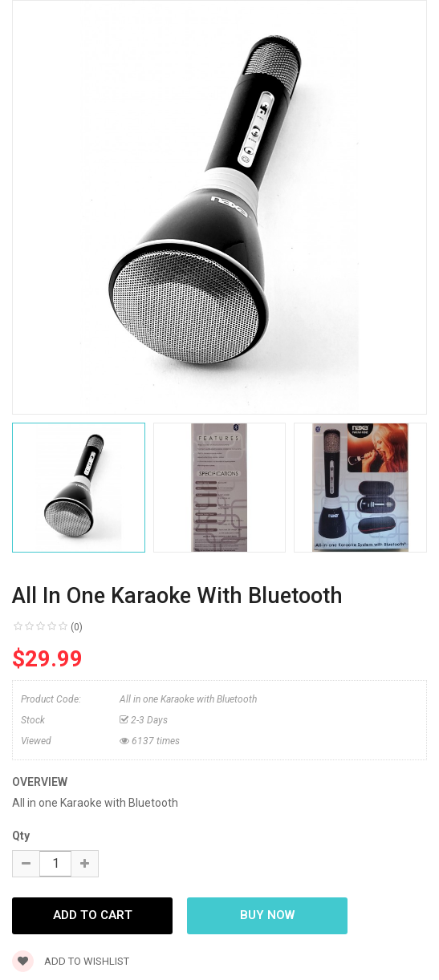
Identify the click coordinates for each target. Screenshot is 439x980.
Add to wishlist (71, 961)
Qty (21, 836)
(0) (77, 627)
